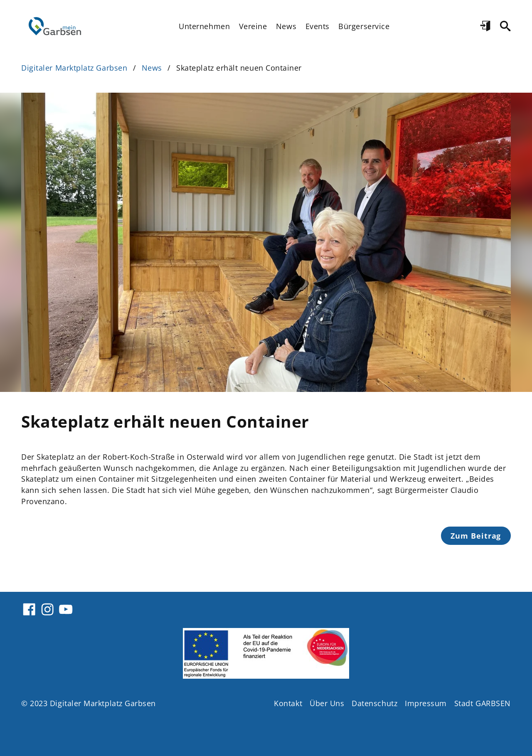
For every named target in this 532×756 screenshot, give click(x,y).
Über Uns (327, 703)
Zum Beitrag (476, 536)
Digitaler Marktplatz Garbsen (74, 68)
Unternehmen (204, 26)
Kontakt (288, 703)
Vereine (253, 26)
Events (318, 26)
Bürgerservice (364, 26)
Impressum (426, 703)
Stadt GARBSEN (483, 703)
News (286, 26)
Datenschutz (374, 703)
